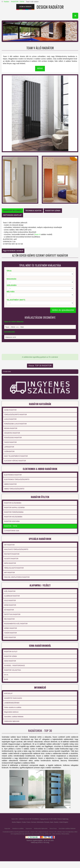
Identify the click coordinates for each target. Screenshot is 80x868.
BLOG (6, 679)
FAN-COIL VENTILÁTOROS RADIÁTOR (17, 577)
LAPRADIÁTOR (9, 447)
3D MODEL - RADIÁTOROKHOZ (14, 666)
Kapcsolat (7, 828)
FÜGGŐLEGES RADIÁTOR (13, 438)
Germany (34, 822)
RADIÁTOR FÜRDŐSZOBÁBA (14, 512)
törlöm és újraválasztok (63, 310)
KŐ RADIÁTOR (9, 610)
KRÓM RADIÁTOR (10, 605)
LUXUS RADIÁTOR (10, 419)
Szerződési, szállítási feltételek (14, 717)
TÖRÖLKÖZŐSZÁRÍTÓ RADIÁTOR (15, 415)
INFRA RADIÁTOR (10, 563)
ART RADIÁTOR (9, 545)
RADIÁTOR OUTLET (11, 652)
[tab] (12, 211)
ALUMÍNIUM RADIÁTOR (12, 596)
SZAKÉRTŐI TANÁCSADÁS (13, 698)
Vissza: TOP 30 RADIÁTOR (40, 366)
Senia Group (53, 828)
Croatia (24, 822)
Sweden (56, 822)
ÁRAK (40, 68)
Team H (37, 234)
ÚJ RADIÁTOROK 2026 (12, 531)
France (28, 822)
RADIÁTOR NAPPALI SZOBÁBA (14, 508)
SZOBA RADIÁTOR (10, 410)
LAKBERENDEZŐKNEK (12, 703)
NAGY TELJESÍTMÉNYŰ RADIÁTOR (16, 456)
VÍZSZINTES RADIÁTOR (12, 433)
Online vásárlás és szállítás (13, 707)
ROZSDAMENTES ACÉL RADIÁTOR (16, 624)
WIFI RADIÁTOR (9, 573)
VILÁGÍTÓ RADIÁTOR (11, 559)
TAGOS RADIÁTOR (10, 442)
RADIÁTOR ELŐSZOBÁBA (13, 503)
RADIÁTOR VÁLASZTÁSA (12, 670)
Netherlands (40, 822)
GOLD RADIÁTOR (10, 601)
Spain (52, 822)
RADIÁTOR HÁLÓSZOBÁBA (13, 517)
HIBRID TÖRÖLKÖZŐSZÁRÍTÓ (14, 489)
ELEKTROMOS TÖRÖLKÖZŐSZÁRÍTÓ (17, 479)
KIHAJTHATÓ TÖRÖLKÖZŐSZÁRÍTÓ (16, 549)
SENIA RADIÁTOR (10, 661)
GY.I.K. (6, 675)
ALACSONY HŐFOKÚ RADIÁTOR (15, 461)
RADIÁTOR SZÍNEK (10, 656)
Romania (47, 822)
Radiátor (6, 2)
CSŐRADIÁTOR (9, 452)
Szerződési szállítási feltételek (67, 828)
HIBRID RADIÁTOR (10, 484)
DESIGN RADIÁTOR (11, 428)
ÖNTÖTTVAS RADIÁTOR (12, 614)
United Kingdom (64, 822)
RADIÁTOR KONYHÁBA (12, 521)
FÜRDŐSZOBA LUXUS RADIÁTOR (15, 424)
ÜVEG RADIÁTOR (10, 637)
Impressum (29, 828)
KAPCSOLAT (8, 694)
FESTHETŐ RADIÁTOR (12, 554)
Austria (14, 822)
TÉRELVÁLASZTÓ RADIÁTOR (14, 568)
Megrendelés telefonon (11, 712)
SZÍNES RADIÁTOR (10, 628)
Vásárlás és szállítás (18, 828)
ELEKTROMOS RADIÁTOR (13, 475)
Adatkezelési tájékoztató (12, 721)
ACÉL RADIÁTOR (10, 591)
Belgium (19, 822)
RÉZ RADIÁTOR (9, 619)
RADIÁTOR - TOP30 (18, 2)
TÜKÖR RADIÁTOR (10, 633)
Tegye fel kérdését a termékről (13, 251)
